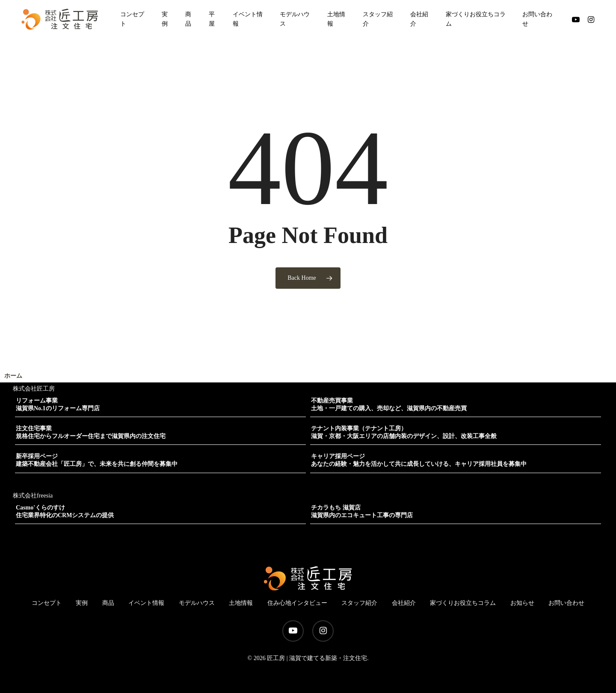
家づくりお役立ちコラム (463, 603)
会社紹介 (404, 603)
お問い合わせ (566, 603)
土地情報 (241, 603)
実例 (82, 603)
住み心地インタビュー (297, 603)
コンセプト (47, 603)
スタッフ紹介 (359, 603)
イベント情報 (146, 603)
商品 (108, 603)
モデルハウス (197, 603)
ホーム (13, 376)
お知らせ (522, 603)
